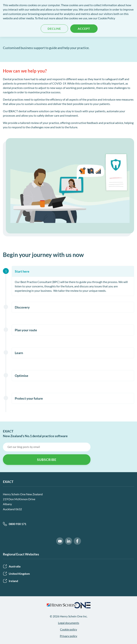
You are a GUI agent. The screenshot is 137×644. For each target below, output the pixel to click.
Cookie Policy (107, 18)
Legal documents (69, 623)
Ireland (10, 581)
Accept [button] (84, 29)
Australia (12, 566)
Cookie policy (68, 629)
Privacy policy (68, 636)
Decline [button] (54, 29)
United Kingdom (16, 574)
